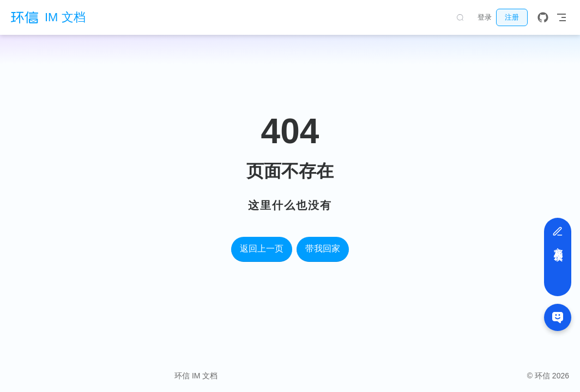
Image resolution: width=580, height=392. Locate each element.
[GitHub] (543, 17)
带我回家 (323, 249)
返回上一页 (262, 249)
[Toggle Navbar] (561, 17)
